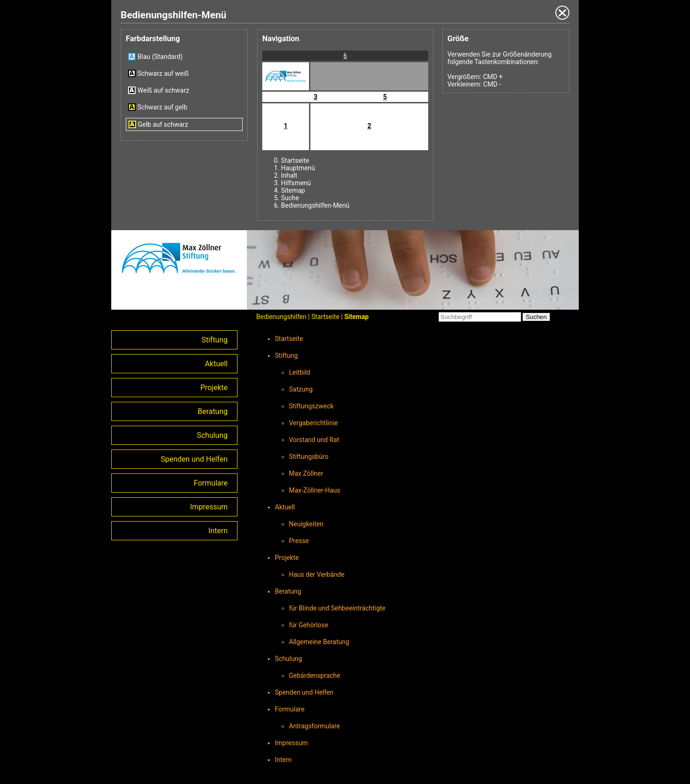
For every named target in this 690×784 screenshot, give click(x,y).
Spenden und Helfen (194, 459)
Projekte (214, 388)
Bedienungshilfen (281, 317)
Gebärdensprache (315, 675)
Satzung (301, 389)
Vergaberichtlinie (313, 423)
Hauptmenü (298, 168)
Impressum (209, 507)
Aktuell (216, 364)
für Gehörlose (309, 625)
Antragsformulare (314, 726)
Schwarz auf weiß (163, 73)
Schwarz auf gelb (162, 107)
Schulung (212, 435)
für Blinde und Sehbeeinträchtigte (337, 608)
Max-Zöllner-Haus (315, 490)
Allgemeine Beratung (319, 642)
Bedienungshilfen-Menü (315, 205)
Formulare (211, 483)
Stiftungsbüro (309, 457)
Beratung (213, 411)
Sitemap (293, 190)
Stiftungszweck (311, 406)
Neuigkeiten (306, 524)
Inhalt (289, 175)
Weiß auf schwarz (163, 90)
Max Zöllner (306, 473)
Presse (299, 541)
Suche (290, 198)
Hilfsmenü (296, 183)
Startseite (295, 160)
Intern (218, 531)
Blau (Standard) (160, 57)
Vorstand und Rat (314, 440)
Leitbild (300, 372)
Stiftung (215, 340)
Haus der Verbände (317, 574)
